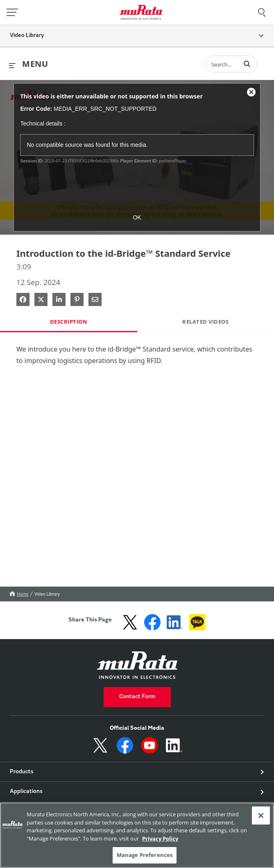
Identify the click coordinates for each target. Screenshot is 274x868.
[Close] (261, 815)
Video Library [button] (27, 36)
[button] (247, 64)
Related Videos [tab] (205, 322)
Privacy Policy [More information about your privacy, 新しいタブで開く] (160, 838)
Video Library (47, 594)
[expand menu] (28, 64)
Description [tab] (69, 322)
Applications (26, 792)
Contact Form (137, 697)
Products (22, 772)
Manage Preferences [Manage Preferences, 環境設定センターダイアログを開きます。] (145, 855)
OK (137, 217)
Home (19, 594)
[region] (137, 835)
